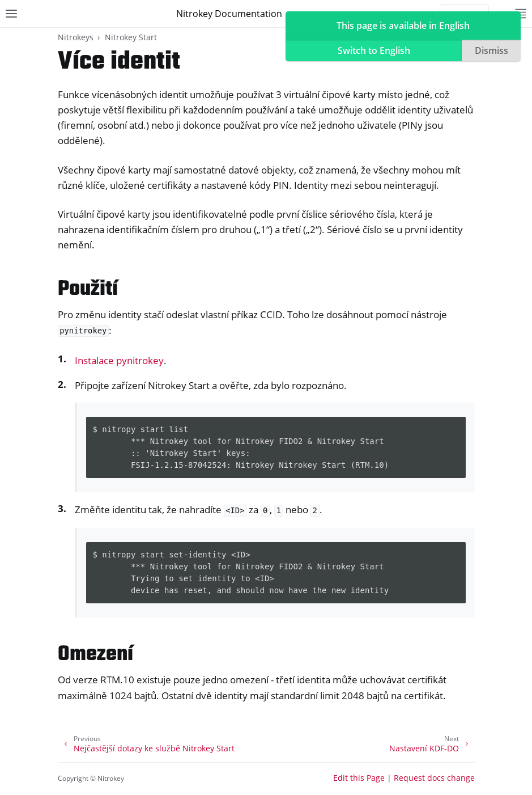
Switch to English (374, 50)
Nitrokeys (76, 37)
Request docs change (434, 778)
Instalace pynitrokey (119, 360)
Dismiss (491, 50)
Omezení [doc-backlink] (95, 655)
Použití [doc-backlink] (88, 289)
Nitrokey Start (131, 37)
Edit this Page (359, 778)
